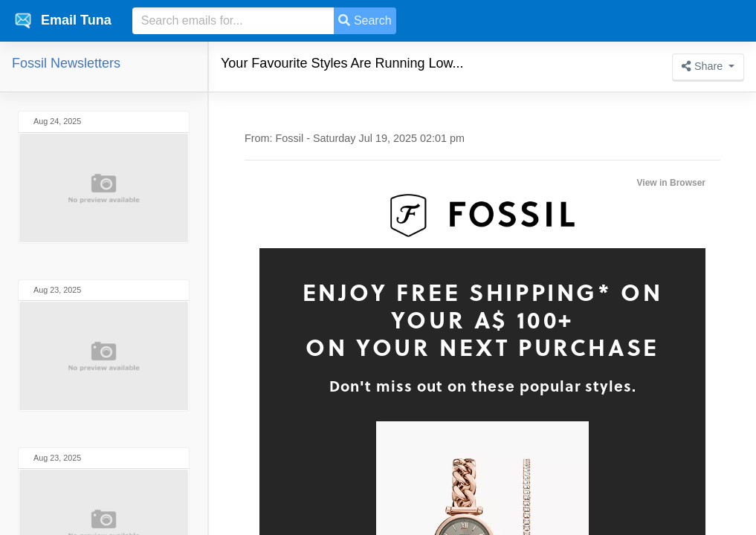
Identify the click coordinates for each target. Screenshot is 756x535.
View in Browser (671, 183)
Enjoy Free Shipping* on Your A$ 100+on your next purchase (483, 319)
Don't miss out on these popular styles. (483, 385)
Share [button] (704, 66)
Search (365, 20)
